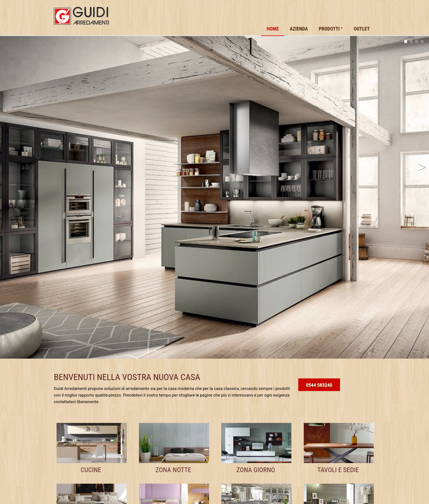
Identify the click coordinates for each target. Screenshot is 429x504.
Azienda (299, 29)
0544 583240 (319, 385)
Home (273, 29)
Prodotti (331, 29)
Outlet (362, 29)
